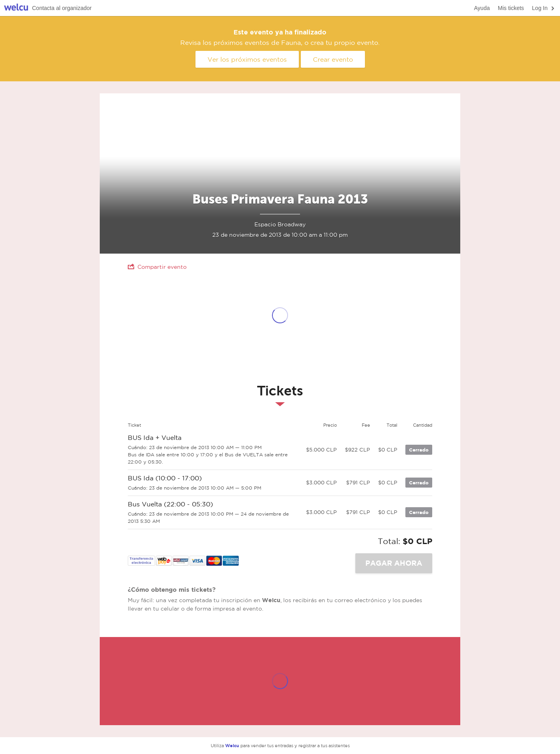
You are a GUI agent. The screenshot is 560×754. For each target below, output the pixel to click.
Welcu (16, 8)
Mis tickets (511, 8)
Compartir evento (157, 267)
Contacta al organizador (62, 8)
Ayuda (482, 8)
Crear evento (333, 59)
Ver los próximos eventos (247, 59)
